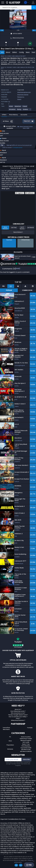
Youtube (30, 728)
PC (10, 737)
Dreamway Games (23, 95)
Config (21, 52)
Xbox (10, 741)
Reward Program (26, 740)
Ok (16, 865)
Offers (4, 115)
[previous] (2, 30)
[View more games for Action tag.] (11, 107)
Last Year (14, 228)
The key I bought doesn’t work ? (18, 715)
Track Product (18, 232)
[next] (34, 30)
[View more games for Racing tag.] (19, 110)
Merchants (6, 729)
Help (29, 865)
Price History (13, 115)
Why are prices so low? (18, 713)
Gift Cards (26, 742)
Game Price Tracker (26, 739)
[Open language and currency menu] (26, 2)
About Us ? (18, 709)
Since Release (5, 228)
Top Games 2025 (26, 748)
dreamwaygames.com (24, 92)
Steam (19, 99)
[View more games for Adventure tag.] (18, 107)
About (8, 52)
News (28, 52)
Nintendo (10, 749)
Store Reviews (26, 746)
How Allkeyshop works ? (18, 711)
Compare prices (18, 148)
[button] (33, 2)
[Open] (3, 2)
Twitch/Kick (6, 728)
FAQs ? (18, 718)
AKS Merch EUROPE (26, 751)
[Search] (34, 7)
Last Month (31, 228)
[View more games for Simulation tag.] (12, 110)
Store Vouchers (26, 737)
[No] (34, 861)
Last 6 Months (22, 228)
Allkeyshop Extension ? (18, 720)
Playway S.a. (21, 97)
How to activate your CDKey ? (18, 717)
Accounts (24, 115)
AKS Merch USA (26, 750)
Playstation (10, 745)
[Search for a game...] (18, 7)
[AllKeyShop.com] (13, 2)
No (21, 865)
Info (2, 52)
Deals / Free (26, 744)
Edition (15, 52)
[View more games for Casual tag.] (25, 107)
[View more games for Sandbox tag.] (26, 110)
